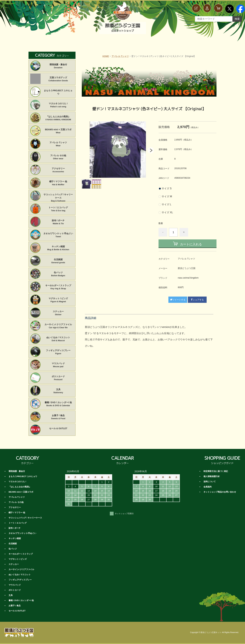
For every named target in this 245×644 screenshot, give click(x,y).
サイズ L (166, 204)
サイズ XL (167, 212)
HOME (106, 56)
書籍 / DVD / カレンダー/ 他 (58, 404)
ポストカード (58, 378)
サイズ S (167, 189)
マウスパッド (58, 365)
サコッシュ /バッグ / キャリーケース (58, 196)
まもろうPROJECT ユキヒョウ (58, 92)
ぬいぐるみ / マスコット (58, 339)
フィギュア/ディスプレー (58, 352)
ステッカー (58, 313)
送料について (210, 482)
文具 (58, 391)
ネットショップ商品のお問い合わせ (220, 492)
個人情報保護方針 (212, 476)
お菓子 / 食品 (58, 417)
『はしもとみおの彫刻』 (58, 118)
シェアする (197, 300)
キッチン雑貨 (58, 248)
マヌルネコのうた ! (58, 105)
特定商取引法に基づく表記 (216, 471)
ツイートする (178, 300)
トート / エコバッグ (58, 209)
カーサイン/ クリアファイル (58, 326)
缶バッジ (58, 274)
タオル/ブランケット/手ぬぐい (58, 235)
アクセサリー (58, 170)
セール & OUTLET (58, 428)
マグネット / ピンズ (58, 300)
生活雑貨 (58, 261)
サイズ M (167, 197)
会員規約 (208, 487)
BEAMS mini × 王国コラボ (58, 131)
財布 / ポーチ (58, 222)
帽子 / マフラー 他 (58, 183)
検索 (237, 19)
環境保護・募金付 (58, 66)
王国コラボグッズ (58, 79)
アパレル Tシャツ (120, 56)
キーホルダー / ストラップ (58, 287)
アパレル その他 (58, 157)
